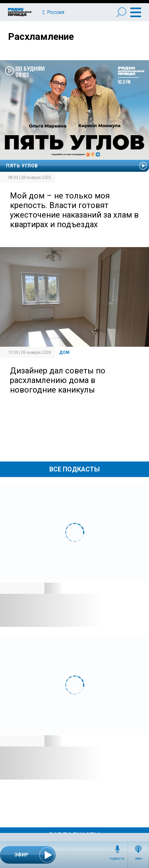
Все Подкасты (74, 469)
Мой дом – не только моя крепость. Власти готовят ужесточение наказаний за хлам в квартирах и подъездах (74, 210)
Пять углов (22, 166)
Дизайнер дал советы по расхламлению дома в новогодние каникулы (58, 380)
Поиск (121, 12)
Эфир (138, 859)
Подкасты (117, 859)
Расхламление (41, 37)
